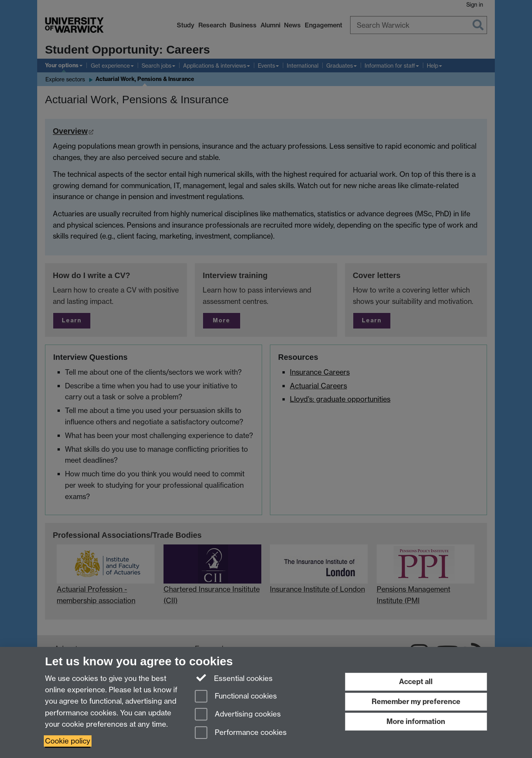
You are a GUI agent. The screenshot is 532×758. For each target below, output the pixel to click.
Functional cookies (236, 697)
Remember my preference (416, 701)
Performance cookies (241, 733)
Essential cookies (234, 678)
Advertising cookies (238, 715)
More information (416, 721)
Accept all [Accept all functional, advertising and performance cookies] (416, 682)
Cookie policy (68, 741)
